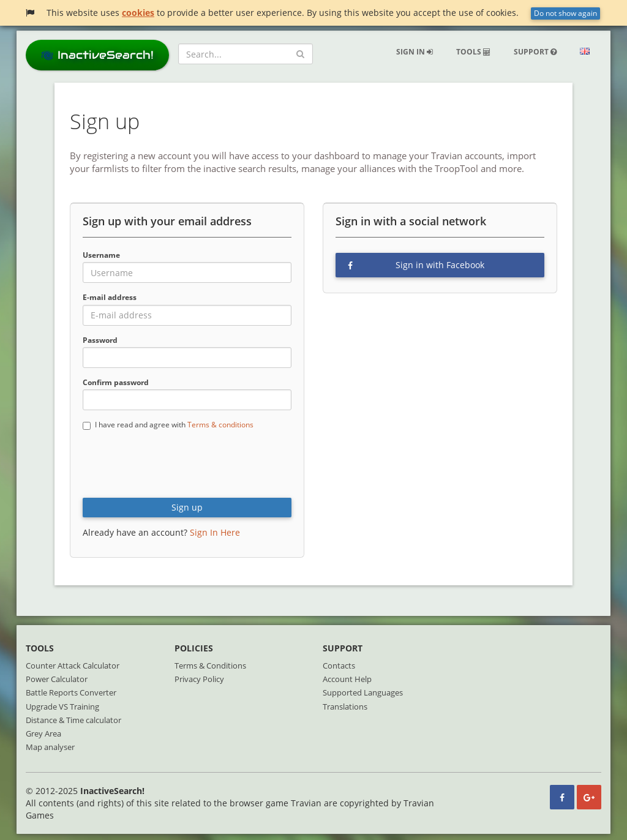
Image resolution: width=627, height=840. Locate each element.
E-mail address (110, 297)
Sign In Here (215, 532)
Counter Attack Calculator (73, 666)
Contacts (339, 666)
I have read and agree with (168, 425)
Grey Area (43, 733)
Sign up (187, 507)
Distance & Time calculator (73, 720)
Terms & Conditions (210, 666)
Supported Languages (363, 692)
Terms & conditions (220, 425)
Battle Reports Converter (71, 692)
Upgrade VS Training (62, 707)
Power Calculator (57, 679)
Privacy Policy (199, 679)
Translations (345, 707)
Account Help (347, 679)
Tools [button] (473, 52)
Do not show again (565, 13)
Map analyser (50, 747)
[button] (585, 52)
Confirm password (116, 382)
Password (100, 340)
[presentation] (176, 465)
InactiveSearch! (97, 55)
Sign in (415, 52)
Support (535, 52)
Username (101, 255)
